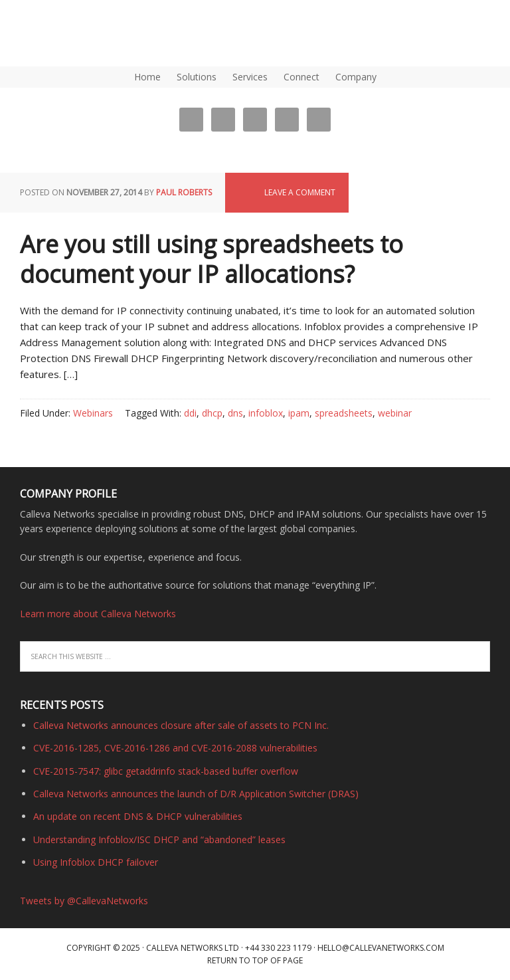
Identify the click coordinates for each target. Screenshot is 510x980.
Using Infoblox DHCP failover (96, 862)
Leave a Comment (300, 192)
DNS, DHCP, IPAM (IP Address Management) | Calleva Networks (63, 33)
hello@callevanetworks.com (381, 948)
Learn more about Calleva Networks (98, 614)
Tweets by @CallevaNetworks (84, 901)
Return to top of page (255, 960)
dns (235, 413)
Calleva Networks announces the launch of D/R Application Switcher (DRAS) (196, 794)
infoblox (266, 413)
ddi (190, 413)
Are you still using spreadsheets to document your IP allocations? (212, 259)
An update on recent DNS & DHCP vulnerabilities (138, 816)
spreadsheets (344, 413)
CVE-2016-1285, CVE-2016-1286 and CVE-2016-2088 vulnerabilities (175, 748)
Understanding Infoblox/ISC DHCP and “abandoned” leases (159, 839)
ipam (299, 413)
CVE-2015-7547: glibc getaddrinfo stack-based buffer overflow (166, 771)
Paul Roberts (184, 192)
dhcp (212, 413)
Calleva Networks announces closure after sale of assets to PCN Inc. (181, 725)
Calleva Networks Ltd (193, 948)
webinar (395, 413)
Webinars (93, 413)
